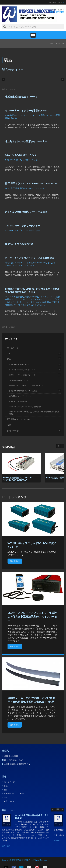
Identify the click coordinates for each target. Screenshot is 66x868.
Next (58, 446)
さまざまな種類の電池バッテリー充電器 (26, 212)
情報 (9, 425)
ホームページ (13, 348)
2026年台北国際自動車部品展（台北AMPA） (32, 817)
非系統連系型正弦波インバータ (21, 97)
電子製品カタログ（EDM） (19, 419)
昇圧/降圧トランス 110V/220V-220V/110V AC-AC (31, 183)
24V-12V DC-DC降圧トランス (21, 155)
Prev (62, 446)
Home (53, 44)
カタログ (61, 44)
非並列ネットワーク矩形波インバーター (26, 141)
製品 (9, 359)
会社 (9, 353)
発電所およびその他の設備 (19, 244)
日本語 (60, 2)
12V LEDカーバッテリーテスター (23, 226)
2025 (58, 824)
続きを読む (15, 561)
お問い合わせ (13, 431)
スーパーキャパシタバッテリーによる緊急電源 (30, 258)
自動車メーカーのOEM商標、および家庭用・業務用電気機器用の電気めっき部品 (32, 290)
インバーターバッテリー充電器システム (26, 110)
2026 (6, 824)
